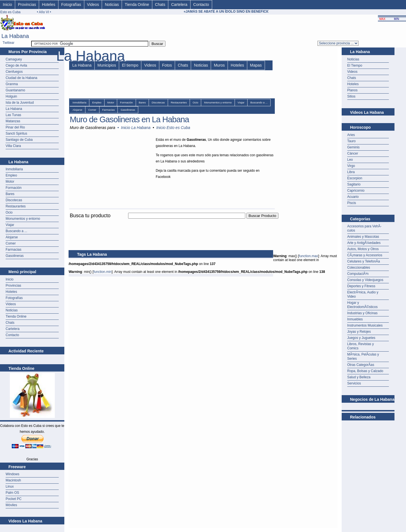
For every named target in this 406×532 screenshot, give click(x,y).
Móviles (11, 505)
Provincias (27, 4)
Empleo (11, 175)
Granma (12, 84)
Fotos (167, 65)
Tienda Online (137, 4)
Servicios (354, 383)
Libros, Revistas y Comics (361, 346)
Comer (11, 243)
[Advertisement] (171, 222)
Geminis (353, 147)
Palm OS (12, 493)
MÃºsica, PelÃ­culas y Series (363, 356)
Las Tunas (13, 115)
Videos (93, 4)
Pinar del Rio (15, 127)
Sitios (351, 96)
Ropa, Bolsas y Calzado (365, 371)
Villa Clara (13, 146)
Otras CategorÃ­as (361, 365)
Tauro (351, 141)
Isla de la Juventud (20, 103)
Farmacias (13, 250)
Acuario (353, 197)
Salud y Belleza (359, 377)
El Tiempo (355, 65)
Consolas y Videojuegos (365, 280)
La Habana (14, 109)
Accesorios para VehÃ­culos (364, 228)
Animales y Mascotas (363, 237)
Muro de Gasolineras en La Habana (129, 119)
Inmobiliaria (14, 169)
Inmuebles (355, 319)
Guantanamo (15, 90)
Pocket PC (14, 499)
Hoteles (48, 4)
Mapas (256, 65)
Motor (10, 182)
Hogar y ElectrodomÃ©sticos (362, 305)
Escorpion (355, 178)
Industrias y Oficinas (362, 313)
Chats (160, 4)
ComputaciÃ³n (358, 274)
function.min (102, 272)
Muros (219, 65)
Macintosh (13, 480)
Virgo (351, 166)
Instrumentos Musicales (365, 325)
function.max (309, 256)
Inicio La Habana (136, 128)
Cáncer (353, 153)
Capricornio (356, 191)
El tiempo (130, 65)
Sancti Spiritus (16, 133)
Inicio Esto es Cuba (173, 128)
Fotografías (71, 4)
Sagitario (354, 184)
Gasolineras (15, 256)
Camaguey (14, 59)
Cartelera (179, 4)
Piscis (352, 203)
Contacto (201, 4)
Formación (14, 188)
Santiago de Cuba (19, 140)
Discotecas (14, 200)
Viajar (10, 225)
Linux (10, 486)
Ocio (9, 212)
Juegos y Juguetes (361, 338)
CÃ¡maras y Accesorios (365, 255)
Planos (352, 90)
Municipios (107, 65)
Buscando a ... (16, 231)
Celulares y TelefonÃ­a (364, 261)
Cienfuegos (14, 72)
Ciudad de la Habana (21, 78)
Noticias (112, 4)
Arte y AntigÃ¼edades (364, 243)
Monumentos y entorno (23, 219)
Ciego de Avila (16, 65)
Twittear (8, 43)
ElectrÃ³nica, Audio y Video (363, 294)
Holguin (11, 96)
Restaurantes (16, 206)
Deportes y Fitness (361, 286)
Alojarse (12, 237)
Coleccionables (359, 268)
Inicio (7, 4)
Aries (351, 135)
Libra (351, 172)
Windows (13, 474)
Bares (10, 194)
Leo (350, 160)
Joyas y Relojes (359, 332)
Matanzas (13, 121)
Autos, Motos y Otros (363, 249)
